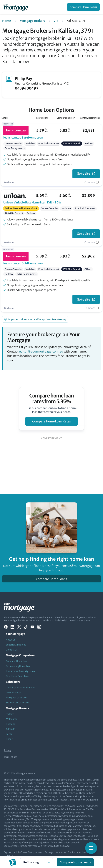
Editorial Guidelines (16, 645)
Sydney (10, 714)
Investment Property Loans (20, 671)
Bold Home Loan (23, 263)
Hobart (10, 739)
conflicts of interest (58, 800)
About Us (11, 640)
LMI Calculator (13, 693)
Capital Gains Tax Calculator (20, 688)
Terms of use (10, 757)
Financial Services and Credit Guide (67, 836)
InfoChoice (69, 852)
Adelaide (10, 729)
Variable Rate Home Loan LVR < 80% (32, 202)
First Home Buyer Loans (18, 676)
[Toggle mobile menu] (91, 848)
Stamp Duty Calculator (18, 703)
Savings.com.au (53, 852)
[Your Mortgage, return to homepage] (16, 7)
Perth (9, 734)
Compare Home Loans (83, 7)
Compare (90, 182)
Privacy (8, 750)
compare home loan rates (51, 421)
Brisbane (11, 724)
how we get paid (89, 800)
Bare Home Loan (23, 138)
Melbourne (12, 719)
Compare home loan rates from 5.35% (52, 399)
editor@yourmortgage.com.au (41, 351)
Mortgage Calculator (17, 698)
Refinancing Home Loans (19, 666)
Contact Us (12, 650)
